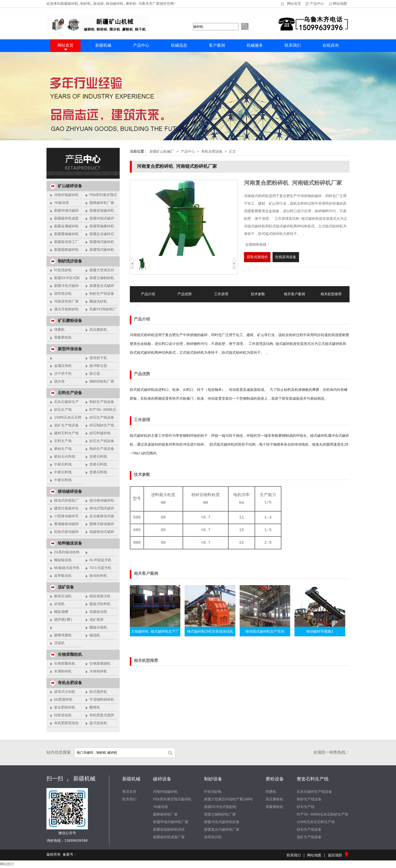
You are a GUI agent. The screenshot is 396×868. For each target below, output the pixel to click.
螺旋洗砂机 (98, 302)
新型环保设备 (70, 349)
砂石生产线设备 (102, 418)
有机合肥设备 (70, 683)
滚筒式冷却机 (65, 692)
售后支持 (129, 792)
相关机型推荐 (331, 294)
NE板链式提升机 (67, 568)
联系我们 (293, 46)
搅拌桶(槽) (63, 620)
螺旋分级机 (98, 628)
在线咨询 (331, 46)
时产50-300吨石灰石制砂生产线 (323, 815)
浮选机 (59, 643)
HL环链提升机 (100, 560)
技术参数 (258, 294)
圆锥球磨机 (63, 635)
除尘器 (95, 374)
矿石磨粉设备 (70, 321)
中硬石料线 (63, 465)
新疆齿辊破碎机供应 (169, 830)
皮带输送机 (63, 576)
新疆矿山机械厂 (162, 152)
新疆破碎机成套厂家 (169, 837)
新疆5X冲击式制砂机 (220, 807)
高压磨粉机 (98, 330)
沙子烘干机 (63, 374)
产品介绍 (148, 294)
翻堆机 (95, 708)
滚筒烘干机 (98, 358)
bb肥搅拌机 (63, 700)
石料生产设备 (70, 393)
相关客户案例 (294, 294)
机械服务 (255, 46)
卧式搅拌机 (98, 692)
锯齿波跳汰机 (100, 596)
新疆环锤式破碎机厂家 (171, 822)
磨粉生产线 (63, 449)
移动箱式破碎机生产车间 (265, 632)
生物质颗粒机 (70, 655)
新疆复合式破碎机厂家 (222, 830)
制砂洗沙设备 (70, 261)
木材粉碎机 (98, 671)
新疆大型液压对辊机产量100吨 (228, 799)
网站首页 (294, 4)
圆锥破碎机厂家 (102, 203)
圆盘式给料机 (100, 604)
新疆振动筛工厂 (66, 242)
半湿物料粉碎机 (102, 700)
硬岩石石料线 (65, 457)
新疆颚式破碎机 (102, 250)
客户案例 (217, 46)
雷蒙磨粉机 (63, 338)
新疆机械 (103, 46)
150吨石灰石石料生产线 (316, 822)
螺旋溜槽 (61, 612)
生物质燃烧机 (100, 664)
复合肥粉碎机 (65, 708)
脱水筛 (59, 382)
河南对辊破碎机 (66, 195)
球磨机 (59, 330)
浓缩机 (59, 604)
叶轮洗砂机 (63, 270)
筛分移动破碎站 (102, 501)
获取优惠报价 (257, 257)
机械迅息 (179, 46)
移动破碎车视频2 (320, 632)
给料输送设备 (70, 544)
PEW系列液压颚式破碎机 (172, 799)
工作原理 (221, 294)
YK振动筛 (61, 203)
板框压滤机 (63, 596)
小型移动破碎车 (66, 516)
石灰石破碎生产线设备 (314, 792)
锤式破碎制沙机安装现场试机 (210, 632)
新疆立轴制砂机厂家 (220, 815)
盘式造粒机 (98, 723)
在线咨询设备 (286, 257)
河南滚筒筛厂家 (66, 302)
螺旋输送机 (63, 560)
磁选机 (95, 635)
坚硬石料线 (98, 457)
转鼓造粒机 (63, 715)
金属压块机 (63, 366)
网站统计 (7, 864)
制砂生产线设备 (102, 294)
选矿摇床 (96, 620)
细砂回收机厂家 (102, 382)
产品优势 (185, 294)
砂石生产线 (63, 410)
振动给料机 (98, 576)
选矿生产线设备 (66, 425)
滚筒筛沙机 (63, 294)
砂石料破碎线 (100, 433)
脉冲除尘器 (98, 366)
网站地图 (340, 4)
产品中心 (317, 4)
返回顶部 (339, 855)
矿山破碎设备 (70, 186)
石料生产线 (63, 441)
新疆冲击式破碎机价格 (222, 822)
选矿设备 (66, 587)
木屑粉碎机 (63, 671)
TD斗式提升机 (100, 568)
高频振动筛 (98, 612)
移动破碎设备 (70, 492)
